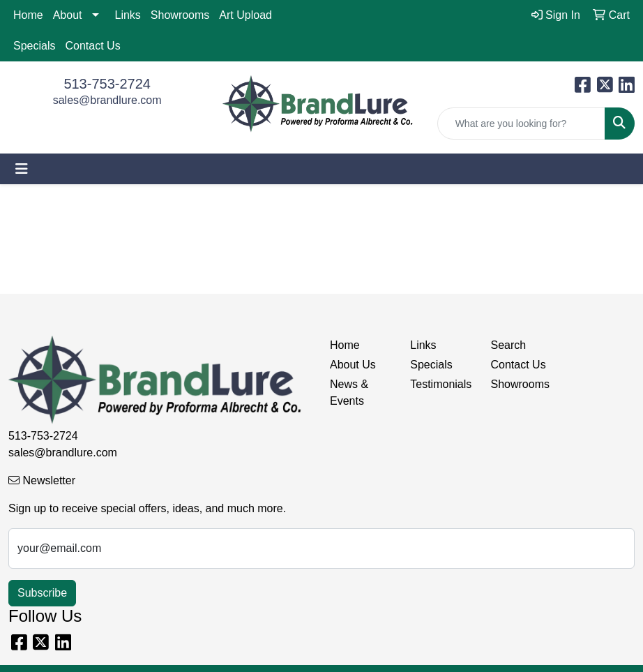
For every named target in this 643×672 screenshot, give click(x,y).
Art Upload (245, 15)
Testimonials (441, 384)
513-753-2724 (107, 84)
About (68, 15)
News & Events (349, 393)
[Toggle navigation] (22, 169)
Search (509, 345)
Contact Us (92, 46)
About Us (353, 365)
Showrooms (180, 15)
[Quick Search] (521, 124)
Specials (34, 46)
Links (128, 15)
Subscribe (42, 593)
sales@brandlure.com (107, 100)
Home (28, 15)
